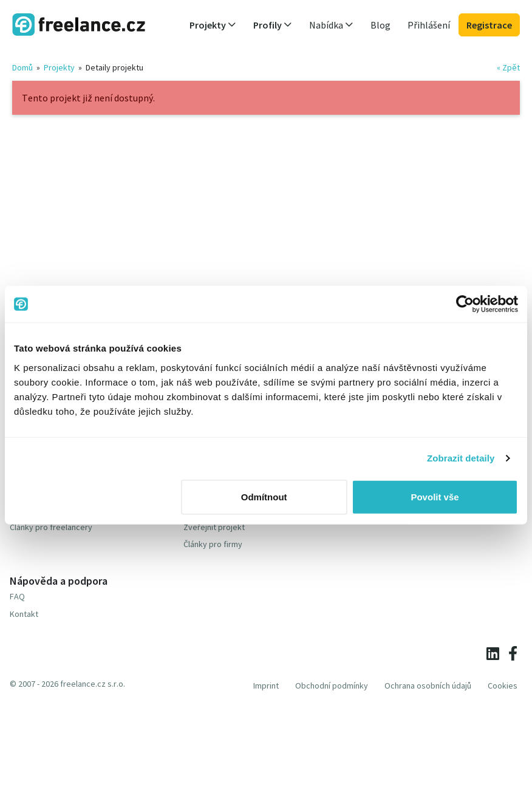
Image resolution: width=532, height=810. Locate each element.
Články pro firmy (213, 544)
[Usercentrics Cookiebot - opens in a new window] (465, 304)
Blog (380, 25)
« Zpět (508, 67)
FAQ (17, 596)
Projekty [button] (213, 25)
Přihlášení (429, 25)
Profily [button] (273, 25)
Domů (22, 67)
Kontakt (24, 614)
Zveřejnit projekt (214, 527)
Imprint (266, 686)
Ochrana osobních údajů (428, 686)
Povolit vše (435, 496)
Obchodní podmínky (332, 686)
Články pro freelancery (51, 527)
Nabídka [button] (331, 25)
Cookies (503, 686)
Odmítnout (264, 496)
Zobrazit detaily (461, 458)
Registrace (489, 25)
